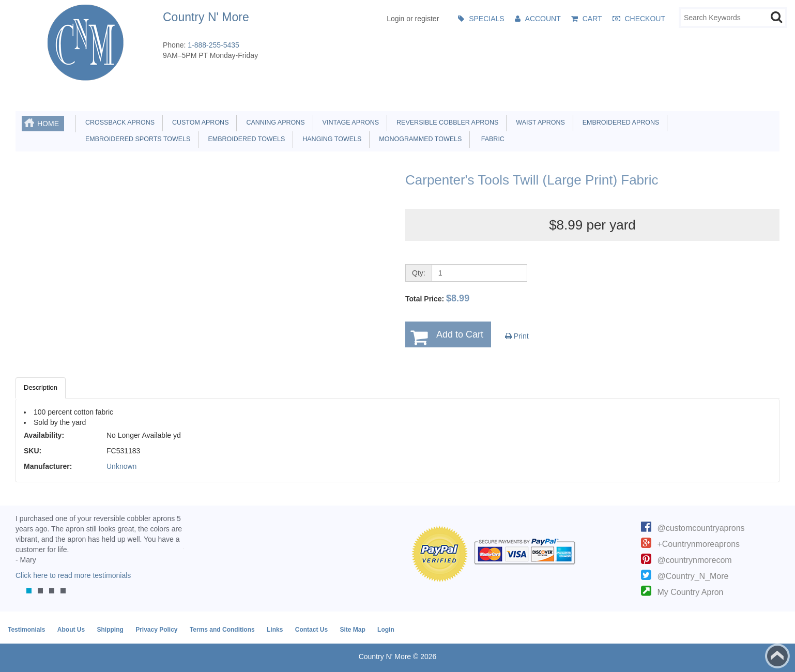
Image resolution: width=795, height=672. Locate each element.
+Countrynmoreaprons (698, 544)
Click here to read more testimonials (73, 575)
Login (386, 630)
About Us (71, 630)
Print (517, 336)
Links (275, 630)
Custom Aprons (198, 123)
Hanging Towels (330, 139)
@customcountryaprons (701, 528)
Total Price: (437, 298)
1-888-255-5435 (213, 45)
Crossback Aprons (118, 123)
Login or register (413, 19)
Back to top (777, 656)
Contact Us (311, 630)
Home (48, 124)
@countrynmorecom (694, 560)
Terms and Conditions (222, 630)
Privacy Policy (156, 630)
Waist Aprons (538, 123)
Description (41, 387)
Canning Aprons (273, 123)
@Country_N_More (693, 576)
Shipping (110, 630)
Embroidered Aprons (619, 123)
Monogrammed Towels (418, 139)
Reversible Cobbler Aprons (446, 123)
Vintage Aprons (349, 123)
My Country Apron (690, 592)
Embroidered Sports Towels (136, 139)
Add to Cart (460, 334)
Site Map (352, 630)
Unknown (121, 466)
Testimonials (26, 630)
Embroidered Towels (244, 139)
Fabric (490, 139)
